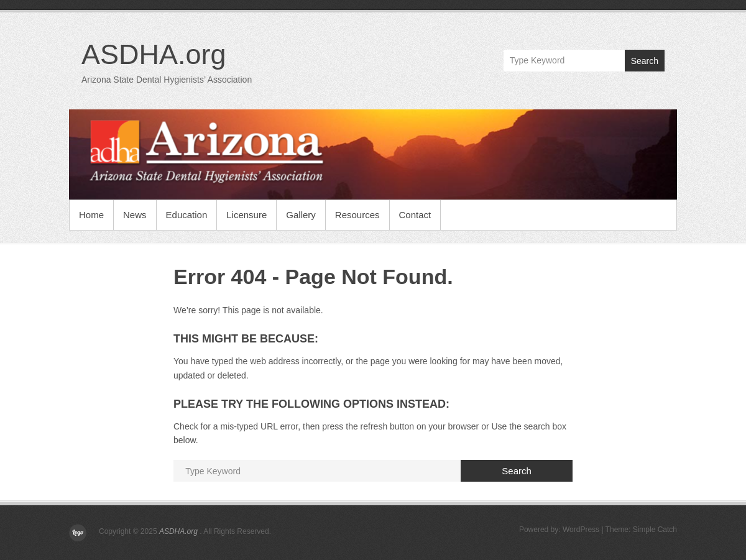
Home (91, 215)
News (135, 215)
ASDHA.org (154, 54)
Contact (415, 215)
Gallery (301, 215)
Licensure (246, 215)
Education (187, 215)
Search (645, 61)
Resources (357, 215)
